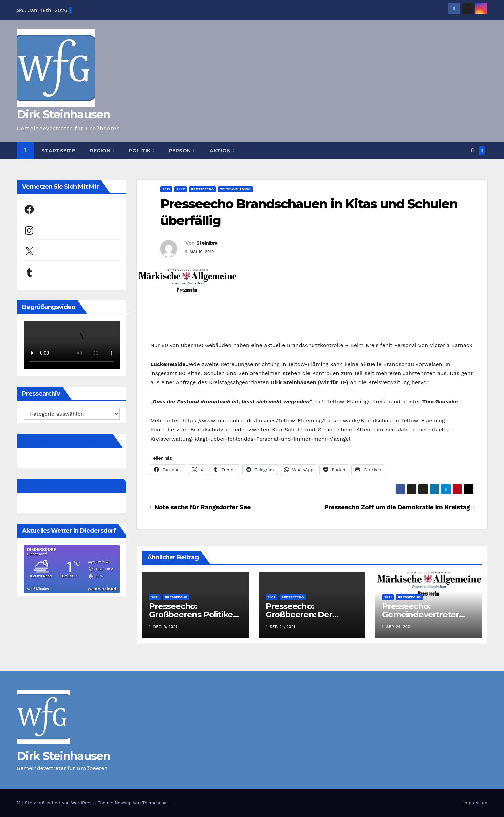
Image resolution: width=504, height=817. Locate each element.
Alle (181, 189)
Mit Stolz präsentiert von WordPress (56, 803)
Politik (140, 151)
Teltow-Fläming (235, 189)
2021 (155, 597)
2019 (166, 189)
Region (101, 151)
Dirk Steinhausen (63, 114)
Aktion (221, 151)
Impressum (475, 803)
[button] (472, 150)
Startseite (58, 151)
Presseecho (202, 189)
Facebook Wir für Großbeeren (66, 441)
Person (181, 151)
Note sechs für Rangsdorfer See (201, 507)
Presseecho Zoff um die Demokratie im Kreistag (399, 507)
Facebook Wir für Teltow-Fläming (72, 486)
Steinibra (207, 243)
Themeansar (155, 803)
